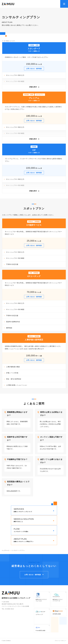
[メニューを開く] (64, 4)
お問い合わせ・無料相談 (34, 69)
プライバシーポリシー (60, 641)
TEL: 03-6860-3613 (8, 610)
